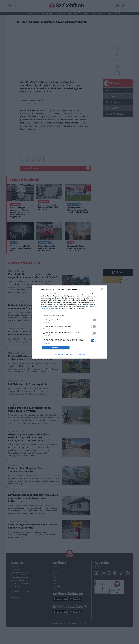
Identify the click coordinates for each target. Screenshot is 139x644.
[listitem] (69, 316)
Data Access (69, 355)
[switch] (93, 320)
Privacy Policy (80, 355)
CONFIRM (56, 348)
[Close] (103, 289)
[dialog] (69, 322)
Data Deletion (59, 355)
